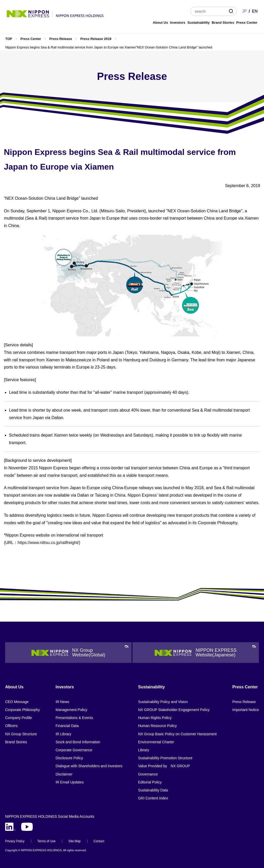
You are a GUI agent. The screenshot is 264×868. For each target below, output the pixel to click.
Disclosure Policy (69, 758)
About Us (160, 23)
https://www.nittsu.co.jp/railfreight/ (48, 543)
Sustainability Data (153, 790)
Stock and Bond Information (78, 742)
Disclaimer (64, 774)
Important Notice (246, 710)
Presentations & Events (74, 718)
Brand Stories (223, 23)
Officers (11, 726)
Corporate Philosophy (23, 710)
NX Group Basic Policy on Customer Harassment (177, 734)
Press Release (61, 39)
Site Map (74, 841)
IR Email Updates (69, 782)
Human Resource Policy (157, 726)
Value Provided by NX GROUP (164, 766)
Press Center (247, 23)
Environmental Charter (156, 742)
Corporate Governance (74, 750)
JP (244, 11)
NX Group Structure (21, 734)
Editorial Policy (150, 782)
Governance (148, 774)
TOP (9, 39)
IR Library (63, 734)
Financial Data (67, 726)
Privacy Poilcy (15, 841)
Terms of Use (47, 841)
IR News (62, 702)
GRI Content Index (153, 798)
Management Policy (71, 710)
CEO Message (17, 702)
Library (143, 750)
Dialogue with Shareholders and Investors (89, 766)
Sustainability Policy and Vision (163, 702)
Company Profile (19, 718)
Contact (99, 841)
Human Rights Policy (155, 718)
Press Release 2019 (96, 39)
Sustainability (199, 23)
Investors (178, 23)
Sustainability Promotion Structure (165, 758)
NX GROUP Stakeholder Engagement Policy (174, 710)
